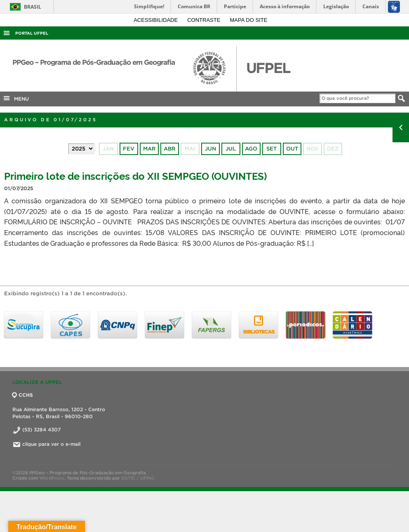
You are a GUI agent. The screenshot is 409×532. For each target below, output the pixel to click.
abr (169, 149)
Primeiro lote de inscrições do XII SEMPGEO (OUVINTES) (135, 175)
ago (251, 149)
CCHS (23, 395)
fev (129, 149)
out (292, 149)
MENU (16, 98)
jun (210, 149)
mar (149, 149)
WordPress (52, 478)
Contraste (204, 20)
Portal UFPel (32, 33)
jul (231, 149)
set (271, 149)
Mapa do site (249, 20)
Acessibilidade (156, 20)
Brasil (24, 7)
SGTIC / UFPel (137, 478)
